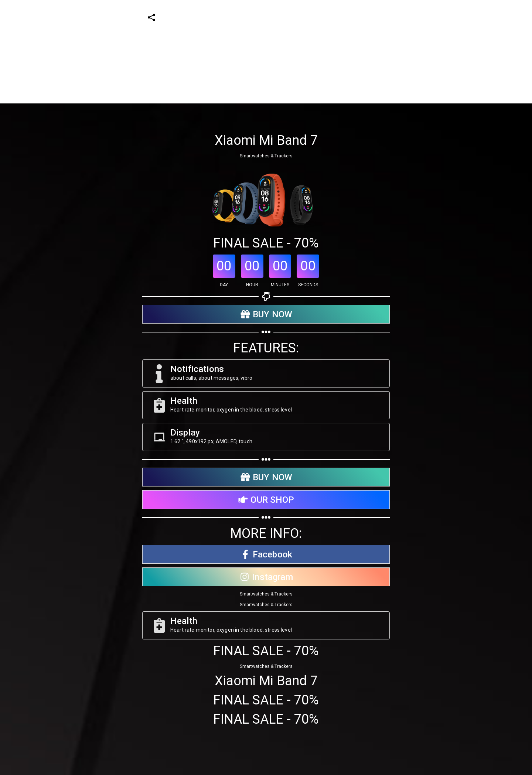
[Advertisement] (222, 52)
